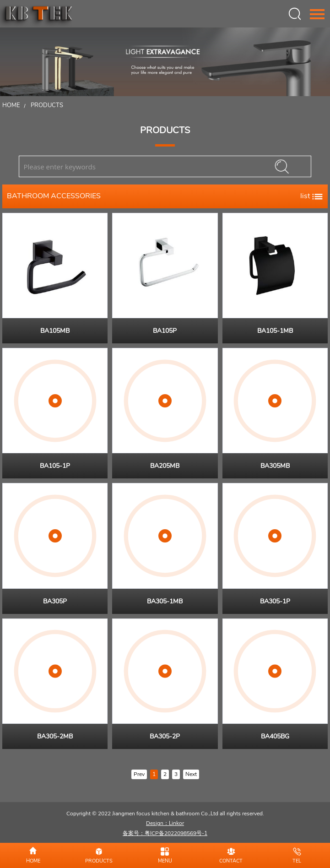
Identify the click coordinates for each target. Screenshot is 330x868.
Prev (139, 774)
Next (191, 774)
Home (11, 105)
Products (47, 105)
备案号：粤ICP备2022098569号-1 (165, 833)
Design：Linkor (165, 823)
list (312, 196)
